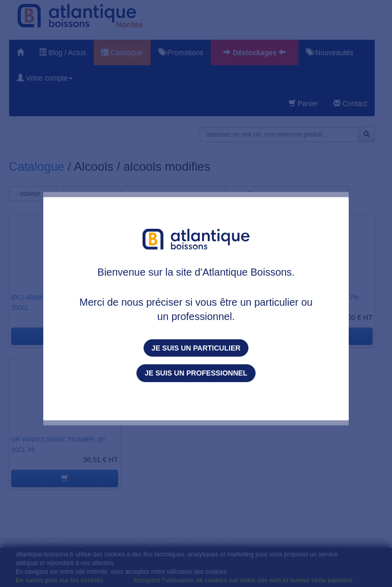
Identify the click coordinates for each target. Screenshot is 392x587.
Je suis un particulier (196, 348)
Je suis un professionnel (196, 373)
